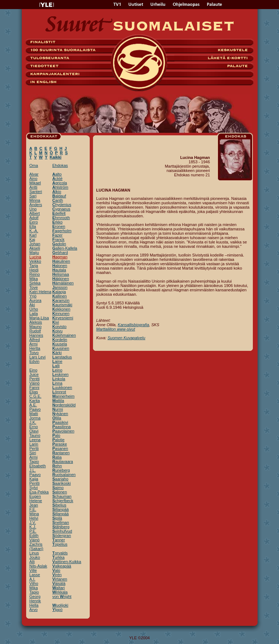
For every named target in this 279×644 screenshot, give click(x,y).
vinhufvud (62, 531)
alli (56, 366)
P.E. (33, 531)
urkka (58, 557)
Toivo (34, 353)
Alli (32, 562)
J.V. (33, 522)
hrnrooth (61, 218)
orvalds (60, 553)
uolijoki (60, 605)
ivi (56, 322)
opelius (60, 544)
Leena (35, 440)
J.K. (33, 422)
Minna (35, 200)
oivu (57, 331)
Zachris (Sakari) (37, 546)
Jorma (35, 418)
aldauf (59, 196)
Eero (34, 222)
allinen (60, 296)
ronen (59, 226)
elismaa (61, 274)
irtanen (60, 579)
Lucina (35, 257)
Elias (34, 392)
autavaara (63, 462)
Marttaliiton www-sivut (116, 329)
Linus (34, 553)
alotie (58, 440)
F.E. (33, 509)
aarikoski (62, 483)
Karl (33, 235)
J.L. (33, 470)
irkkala (60, 592)
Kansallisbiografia (133, 325)
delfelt (59, 213)
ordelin (60, 340)
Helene (36, 501)
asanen (60, 448)
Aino (33, 179)
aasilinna (62, 427)
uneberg (61, 470)
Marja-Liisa (39, 318)
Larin (34, 444)
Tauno (35, 435)
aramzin (61, 300)
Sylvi (34, 488)
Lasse (35, 575)
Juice (34, 374)
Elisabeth (38, 466)
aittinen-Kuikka (67, 562)
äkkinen (61, 279)
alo (56, 435)
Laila (34, 313)
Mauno (36, 327)
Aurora (35, 300)
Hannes (36, 335)
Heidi (34, 270)
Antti (33, 187)
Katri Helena (41, 292)
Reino (35, 274)
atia (57, 457)
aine (57, 361)
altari (58, 588)
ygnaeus (61, 209)
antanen (61, 453)
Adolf (34, 218)
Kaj (32, 239)
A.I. (33, 579)
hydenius (62, 205)
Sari (33, 196)
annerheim (63, 396)
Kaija (34, 479)
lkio (57, 192)
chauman (62, 496)
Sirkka (35, 283)
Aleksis (36, 322)
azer (57, 235)
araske (60, 444)
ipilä (57, 518)
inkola (59, 379)
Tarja (34, 266)
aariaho (60, 479)
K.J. (33, 527)
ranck (58, 239)
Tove (34, 287)
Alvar (34, 174)
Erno (34, 427)
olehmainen (64, 335)
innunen (61, 313)
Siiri (33, 453)
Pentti (35, 379)
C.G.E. (35, 396)
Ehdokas (60, 165)
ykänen (60, 414)
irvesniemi (63, 318)
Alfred (35, 340)
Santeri (36, 192)
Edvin (35, 361)
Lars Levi (38, 357)
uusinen (61, 348)
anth (58, 200)
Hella (34, 605)
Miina (34, 514)
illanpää (60, 509)
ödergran (62, 536)
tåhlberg (61, 527)
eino (57, 370)
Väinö (35, 383)
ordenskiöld (64, 405)
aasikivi (60, 422)
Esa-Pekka (39, 492)
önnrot (59, 392)
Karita (35, 401)
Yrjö (33, 296)
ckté (57, 179)
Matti (34, 414)
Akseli (35, 248)
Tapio (34, 462)
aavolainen (63, 431)
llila (57, 418)
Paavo (35, 409)
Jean (34, 505)
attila (58, 401)
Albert (35, 213)
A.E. (33, 405)
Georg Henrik (35, 599)
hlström (60, 187)
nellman (61, 522)
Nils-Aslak (38, 566)
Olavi (34, 431)
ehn (57, 466)
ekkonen (61, 309)
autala (59, 270)
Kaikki (56, 157)
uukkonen (62, 387)
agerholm (62, 231)
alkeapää (62, 566)
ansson (60, 287)
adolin (59, 244)
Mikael (35, 183)
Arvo (34, 610)
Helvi (34, 518)
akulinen (61, 261)
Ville (33, 570)
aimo (58, 488)
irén (57, 575)
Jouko (35, 557)
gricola (60, 183)
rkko (57, 222)
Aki (32, 305)
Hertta (35, 348)
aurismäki (62, 305)
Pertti (34, 448)
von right (62, 596)
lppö (57, 610)
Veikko (35, 261)
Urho (34, 309)
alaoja (59, 292)
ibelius (59, 505)
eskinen (60, 374)
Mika (34, 279)
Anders (36, 205)
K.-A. (34, 231)
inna (57, 383)
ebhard (60, 253)
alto (57, 174)
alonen (60, 266)
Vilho (34, 583)
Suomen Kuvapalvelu (126, 338)
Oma (34, 165)
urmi (58, 409)
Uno (33, 209)
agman (60, 257)
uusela (60, 344)
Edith (34, 536)
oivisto (59, 327)
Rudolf (35, 331)
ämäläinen (63, 283)
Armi (34, 344)
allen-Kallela (65, 248)
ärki (57, 353)
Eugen (35, 496)
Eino (33, 370)
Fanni (35, 387)
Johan (35, 244)
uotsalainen (64, 475)
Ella (33, 226)
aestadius (62, 357)
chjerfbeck (63, 501)
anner (59, 540)
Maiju (34, 253)
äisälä (59, 583)
